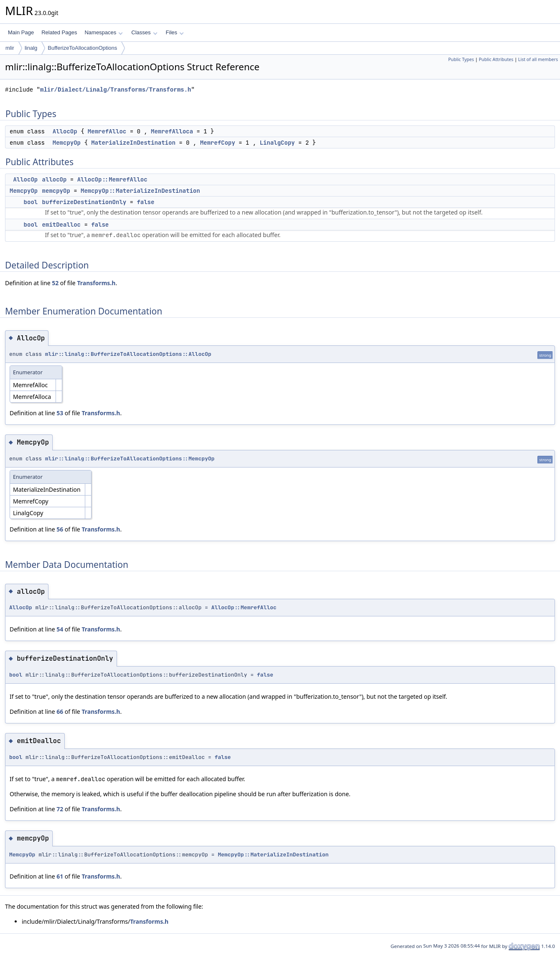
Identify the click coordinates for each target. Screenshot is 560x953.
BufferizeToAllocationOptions (82, 48)
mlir (10, 48)
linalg (31, 48)
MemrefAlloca (172, 131)
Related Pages (59, 32)
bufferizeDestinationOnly (84, 202)
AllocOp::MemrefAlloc (112, 179)
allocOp (55, 179)
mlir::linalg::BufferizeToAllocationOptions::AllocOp (128, 354)
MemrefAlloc (107, 131)
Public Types (461, 59)
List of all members (538, 59)
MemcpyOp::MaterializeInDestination (140, 191)
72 (60, 809)
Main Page (21, 32)
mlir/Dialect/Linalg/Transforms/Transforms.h (116, 90)
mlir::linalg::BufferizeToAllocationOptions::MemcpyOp (130, 459)
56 (60, 529)
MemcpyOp (67, 143)
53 (60, 413)
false (145, 202)
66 (60, 712)
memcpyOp (56, 191)
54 (60, 629)
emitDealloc (61, 225)
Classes (144, 32)
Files (175, 32)
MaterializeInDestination (133, 143)
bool (31, 202)
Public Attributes (496, 59)
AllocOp (65, 131)
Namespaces (103, 32)
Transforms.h (96, 283)
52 (55, 283)
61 (60, 876)
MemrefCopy (218, 143)
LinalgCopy (277, 143)
